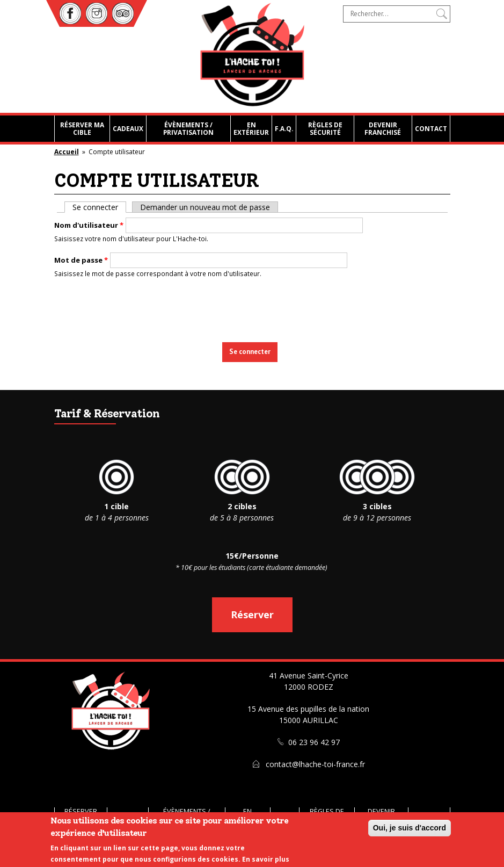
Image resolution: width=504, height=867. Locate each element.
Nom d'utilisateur (89, 225)
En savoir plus (266, 859)
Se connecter (99, 207)
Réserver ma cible (82, 128)
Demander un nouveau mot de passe (205, 207)
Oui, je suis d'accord (410, 828)
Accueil (67, 152)
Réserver (252, 615)
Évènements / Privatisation (188, 128)
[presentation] (253, 307)
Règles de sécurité (325, 128)
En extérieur (251, 128)
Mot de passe (81, 260)
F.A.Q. (284, 128)
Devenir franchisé (383, 128)
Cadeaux (128, 128)
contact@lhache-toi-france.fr (315, 764)
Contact (431, 128)
